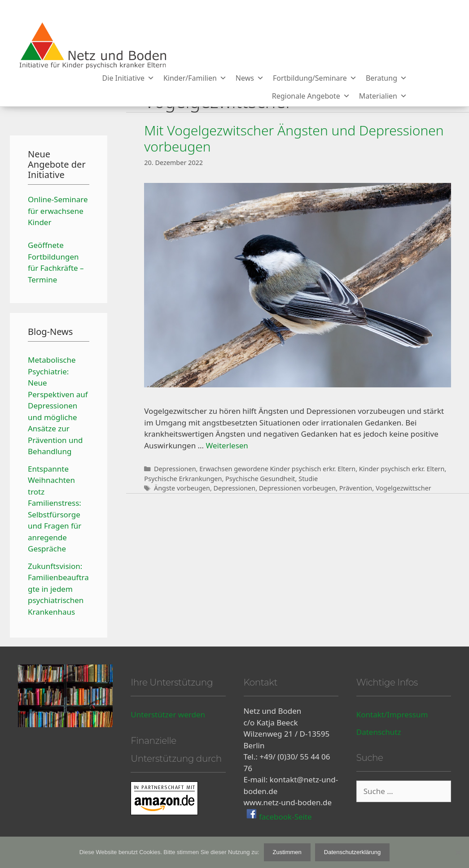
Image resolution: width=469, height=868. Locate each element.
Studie (308, 479)
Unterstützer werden (168, 714)
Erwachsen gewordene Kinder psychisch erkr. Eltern (277, 469)
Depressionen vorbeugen (297, 488)
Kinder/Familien (195, 78)
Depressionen (175, 469)
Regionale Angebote (311, 96)
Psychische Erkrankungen (183, 479)
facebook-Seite (285, 816)
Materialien (383, 96)
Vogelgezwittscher (403, 488)
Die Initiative (128, 78)
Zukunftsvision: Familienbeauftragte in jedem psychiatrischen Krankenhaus (58, 589)
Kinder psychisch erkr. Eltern (402, 469)
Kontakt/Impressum (392, 714)
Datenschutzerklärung (352, 852)
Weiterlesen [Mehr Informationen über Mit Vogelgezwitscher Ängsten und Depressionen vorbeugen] (227, 445)
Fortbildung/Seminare (315, 78)
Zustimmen (287, 852)
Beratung (386, 78)
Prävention (356, 488)
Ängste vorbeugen (182, 488)
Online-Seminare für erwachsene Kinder (58, 211)
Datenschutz (379, 732)
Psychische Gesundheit (260, 479)
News (250, 78)
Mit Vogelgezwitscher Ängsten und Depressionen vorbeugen (294, 138)
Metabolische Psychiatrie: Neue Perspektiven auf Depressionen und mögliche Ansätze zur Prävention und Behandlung (58, 406)
